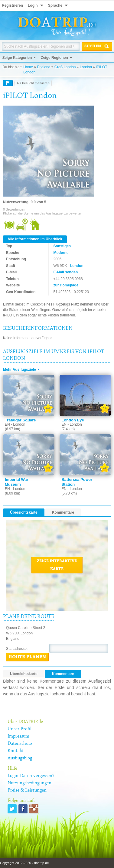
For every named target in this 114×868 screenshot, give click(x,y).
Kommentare (63, 512)
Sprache (55, 5)
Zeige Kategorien (17, 58)
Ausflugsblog (20, 758)
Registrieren (12, 5)
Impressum (18, 736)
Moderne (61, 253)
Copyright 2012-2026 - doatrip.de (24, 863)
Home (28, 67)
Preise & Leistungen (27, 790)
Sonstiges (62, 246)
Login (33, 5)
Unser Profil (20, 729)
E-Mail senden (66, 272)
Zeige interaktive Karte (57, 565)
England (44, 67)
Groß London (65, 67)
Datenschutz (20, 744)
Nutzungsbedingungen (29, 783)
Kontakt (16, 751)
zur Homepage (66, 285)
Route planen (27, 657)
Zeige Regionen (54, 58)
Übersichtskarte (24, 512)
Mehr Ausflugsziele (20, 370)
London (86, 67)
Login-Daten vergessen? (31, 776)
